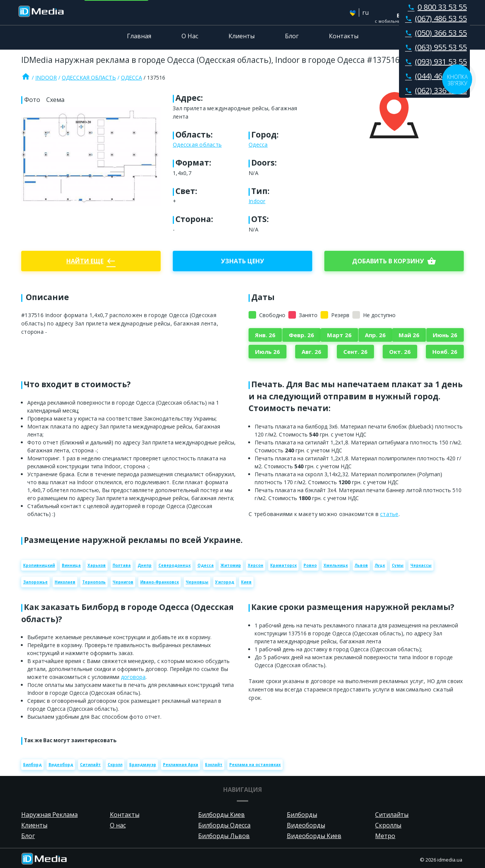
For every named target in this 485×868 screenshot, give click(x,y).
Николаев (65, 582)
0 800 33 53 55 (436, 7)
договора (133, 677)
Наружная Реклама (49, 815)
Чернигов (123, 582)
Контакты (344, 36)
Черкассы (421, 565)
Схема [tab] (55, 100)
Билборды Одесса (224, 825)
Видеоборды (306, 825)
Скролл (115, 765)
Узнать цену (242, 261)
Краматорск (283, 565)
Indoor (46, 77)
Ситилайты (392, 815)
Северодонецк (174, 565)
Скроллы (388, 825)
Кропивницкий (39, 565)
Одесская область (89, 77)
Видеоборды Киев (314, 836)
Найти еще (91, 261)
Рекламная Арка (181, 765)
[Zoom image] (91, 157)
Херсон (256, 565)
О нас (118, 825)
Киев (246, 582)
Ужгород (225, 582)
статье (389, 514)
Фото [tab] (32, 100)
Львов (361, 565)
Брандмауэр (143, 765)
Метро (385, 836)
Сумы (398, 565)
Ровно (310, 565)
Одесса (131, 77)
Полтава (122, 565)
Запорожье (35, 582)
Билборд (32, 765)
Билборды (302, 815)
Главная (139, 36)
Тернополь (94, 582)
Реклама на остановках (255, 765)
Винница (71, 565)
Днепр (145, 565)
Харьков (97, 565)
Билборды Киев (221, 815)
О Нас (190, 36)
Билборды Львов (224, 836)
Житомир (231, 565)
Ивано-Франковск (160, 582)
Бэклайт (214, 765)
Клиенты (242, 36)
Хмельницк (336, 565)
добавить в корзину (394, 261)
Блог (292, 36)
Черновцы (197, 582)
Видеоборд (61, 765)
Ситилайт (90, 765)
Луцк (380, 565)
